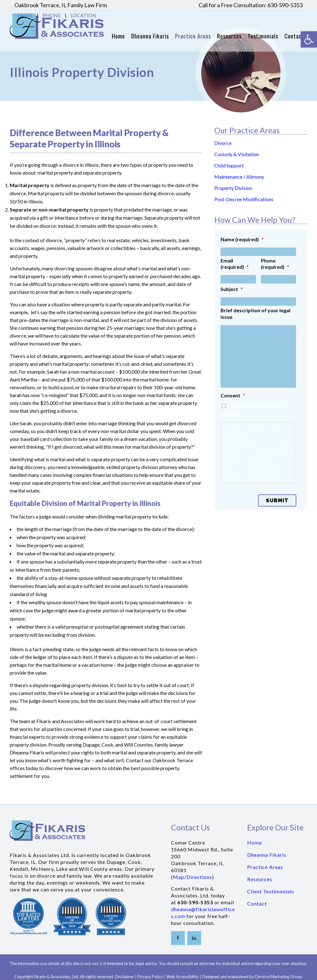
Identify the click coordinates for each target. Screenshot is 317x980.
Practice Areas (265, 867)
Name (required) (242, 239)
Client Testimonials (271, 891)
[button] (309, 39)
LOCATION (83, 15)
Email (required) (235, 264)
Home (255, 842)
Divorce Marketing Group (278, 977)
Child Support (229, 165)
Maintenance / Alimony (239, 177)
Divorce (223, 143)
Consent (233, 395)
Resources (260, 879)
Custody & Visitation (236, 154)
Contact (257, 903)
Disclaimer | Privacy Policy (139, 977)
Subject (232, 289)
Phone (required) (275, 264)
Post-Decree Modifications (244, 199)
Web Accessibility (182, 977)
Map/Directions (192, 877)
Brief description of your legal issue (255, 314)
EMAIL (25, 15)
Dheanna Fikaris (267, 855)
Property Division (233, 188)
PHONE (52, 15)
